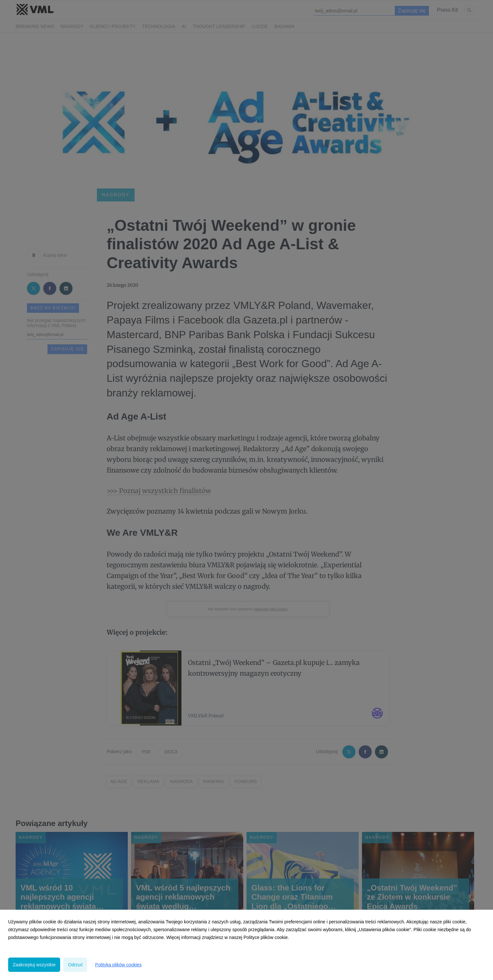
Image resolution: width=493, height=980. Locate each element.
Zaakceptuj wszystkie (34, 965)
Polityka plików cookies (118, 965)
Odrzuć (75, 965)
